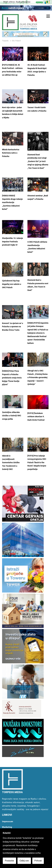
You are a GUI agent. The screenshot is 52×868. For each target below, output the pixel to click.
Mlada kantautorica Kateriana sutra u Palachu (11, 153)
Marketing (7, 827)
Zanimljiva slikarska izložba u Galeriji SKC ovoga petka (12, 416)
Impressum (8, 821)
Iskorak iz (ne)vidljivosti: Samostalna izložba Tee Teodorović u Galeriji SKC (11, 463)
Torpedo (5, 41)
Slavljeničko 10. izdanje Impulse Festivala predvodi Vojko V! (13, 242)
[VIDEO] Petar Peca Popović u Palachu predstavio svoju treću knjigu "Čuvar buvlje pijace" (12, 378)
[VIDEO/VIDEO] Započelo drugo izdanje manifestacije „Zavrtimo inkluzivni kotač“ (12, 202)
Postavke (9, 861)
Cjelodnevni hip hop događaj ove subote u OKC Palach (12, 284)
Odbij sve (24, 861)
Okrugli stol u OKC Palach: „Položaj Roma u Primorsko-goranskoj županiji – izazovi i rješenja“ (38, 377)
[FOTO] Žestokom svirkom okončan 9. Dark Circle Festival (36, 417)
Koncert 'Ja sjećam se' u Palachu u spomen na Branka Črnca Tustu (13, 327)
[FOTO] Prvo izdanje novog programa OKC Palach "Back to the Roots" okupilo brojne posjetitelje (37, 463)
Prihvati (38, 861)
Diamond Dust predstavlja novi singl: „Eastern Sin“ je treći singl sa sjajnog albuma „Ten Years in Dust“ (38, 161)
